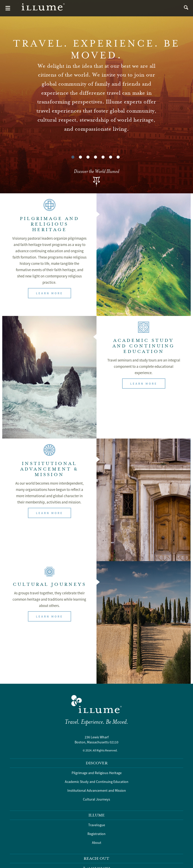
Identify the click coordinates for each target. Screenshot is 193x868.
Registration (96, 834)
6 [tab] (111, 157)
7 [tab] (118, 157)
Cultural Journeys (96, 799)
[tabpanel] (96, 97)
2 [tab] (80, 157)
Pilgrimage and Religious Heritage (97, 773)
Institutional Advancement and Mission (97, 790)
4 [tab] (95, 157)
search (185, 8)
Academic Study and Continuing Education (97, 782)
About (97, 843)
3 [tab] (88, 157)
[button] (50, 293)
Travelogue (97, 825)
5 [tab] (103, 157)
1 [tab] (73, 157)
